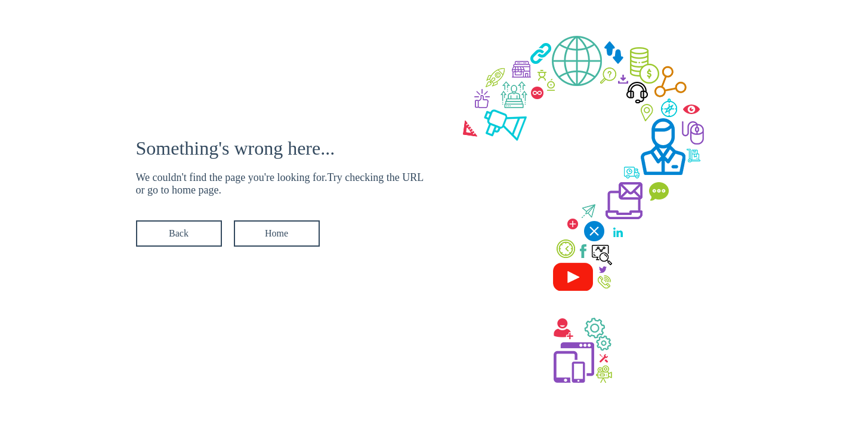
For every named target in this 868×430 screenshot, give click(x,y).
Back (179, 233)
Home (277, 233)
